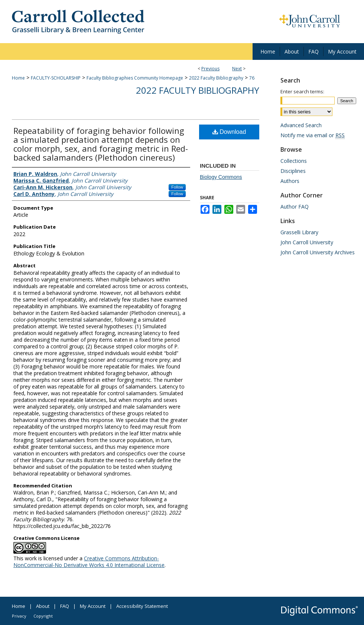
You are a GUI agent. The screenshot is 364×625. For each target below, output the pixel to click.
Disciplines (293, 171)
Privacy (19, 616)
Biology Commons (221, 177)
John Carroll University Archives (318, 252)
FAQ (65, 606)
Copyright (43, 616)
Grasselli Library (299, 232)
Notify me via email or (313, 135)
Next (237, 69)
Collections (294, 161)
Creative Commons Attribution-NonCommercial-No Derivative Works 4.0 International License (89, 562)
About (43, 606)
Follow (177, 187)
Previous (210, 69)
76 (252, 78)
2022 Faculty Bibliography (216, 78)
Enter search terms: (302, 91)
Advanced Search (301, 125)
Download (229, 132)
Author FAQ (295, 207)
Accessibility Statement (142, 606)
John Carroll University (307, 242)
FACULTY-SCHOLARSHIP (56, 78)
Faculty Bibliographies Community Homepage (135, 78)
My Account (93, 606)
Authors (290, 181)
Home (18, 78)
